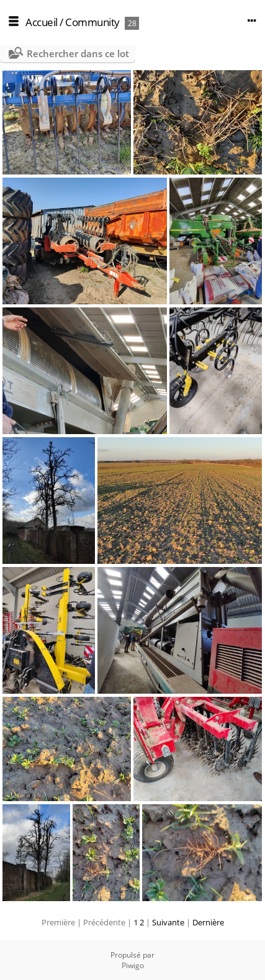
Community (92, 22)
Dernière (208, 922)
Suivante (168, 922)
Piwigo (133, 965)
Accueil (42, 22)
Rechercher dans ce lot (78, 53)
